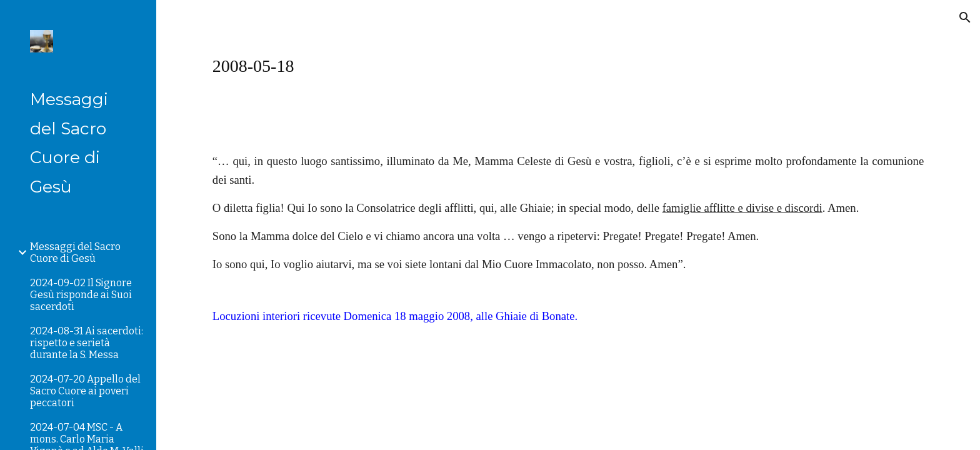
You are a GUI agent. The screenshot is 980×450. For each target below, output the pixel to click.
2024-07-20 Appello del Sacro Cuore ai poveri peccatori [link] (85, 391)
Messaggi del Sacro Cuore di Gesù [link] (75, 252)
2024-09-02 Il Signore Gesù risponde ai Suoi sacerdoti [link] (81, 295)
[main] (568, 66)
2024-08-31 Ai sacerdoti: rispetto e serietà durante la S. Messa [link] (87, 343)
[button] (965, 17)
